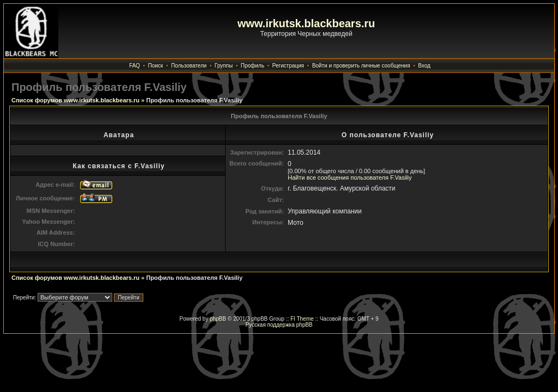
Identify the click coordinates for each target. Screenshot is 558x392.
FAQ (135, 66)
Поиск (156, 66)
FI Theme (302, 319)
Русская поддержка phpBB (279, 325)
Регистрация (288, 66)
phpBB (218, 319)
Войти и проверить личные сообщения (361, 66)
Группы (224, 66)
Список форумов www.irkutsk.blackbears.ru (75, 100)
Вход (424, 66)
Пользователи (189, 66)
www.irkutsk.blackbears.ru (307, 23)
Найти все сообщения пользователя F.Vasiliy (350, 177)
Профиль (253, 66)
